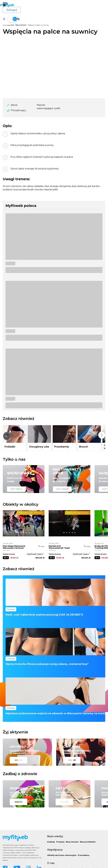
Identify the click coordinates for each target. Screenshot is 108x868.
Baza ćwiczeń (21, 25)
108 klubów (31, 513)
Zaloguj (96, 5)
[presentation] (102, 435)
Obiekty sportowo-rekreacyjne (62, 855)
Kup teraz (16, 489)
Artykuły (51, 842)
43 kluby (78, 513)
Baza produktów (88, 842)
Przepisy (60, 842)
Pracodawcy (84, 855)
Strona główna (8, 25)
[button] (18, 537)
